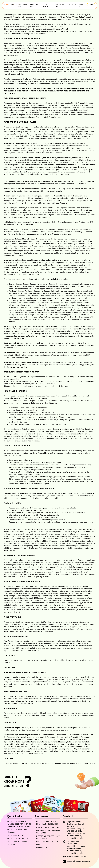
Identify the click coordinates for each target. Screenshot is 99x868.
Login (91, 5)
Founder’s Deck (43, 848)
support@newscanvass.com (33, 660)
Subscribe (72, 4)
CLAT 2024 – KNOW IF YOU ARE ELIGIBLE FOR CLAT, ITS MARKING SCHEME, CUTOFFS (20, 824)
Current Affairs (46, 6)
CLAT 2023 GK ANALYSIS (18, 839)
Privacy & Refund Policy (77, 857)
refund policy (33, 713)
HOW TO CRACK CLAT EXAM (48, 827)
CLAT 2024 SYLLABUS (17, 835)
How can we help (59, 6)
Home (25, 4)
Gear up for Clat (34, 6)
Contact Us (81, 6)
